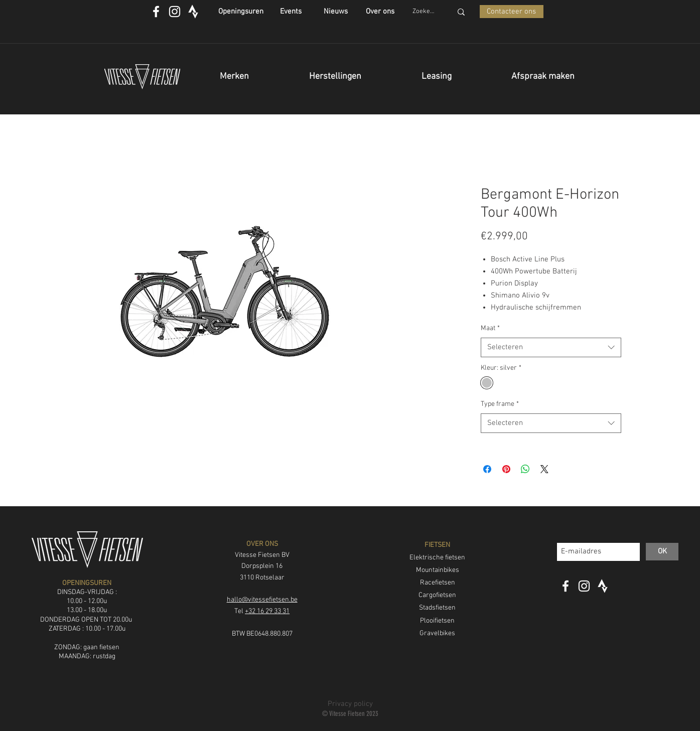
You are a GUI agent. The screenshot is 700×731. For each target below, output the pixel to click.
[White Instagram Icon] (175, 12)
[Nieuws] (336, 12)
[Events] (291, 12)
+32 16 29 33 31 (267, 611)
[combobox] (551, 347)
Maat (490, 328)
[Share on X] (544, 469)
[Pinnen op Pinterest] (506, 469)
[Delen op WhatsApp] (525, 469)
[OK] (662, 552)
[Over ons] (380, 12)
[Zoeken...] (425, 12)
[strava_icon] (193, 12)
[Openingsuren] (241, 12)
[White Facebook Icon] (156, 12)
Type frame (500, 404)
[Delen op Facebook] (487, 469)
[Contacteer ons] (512, 12)
